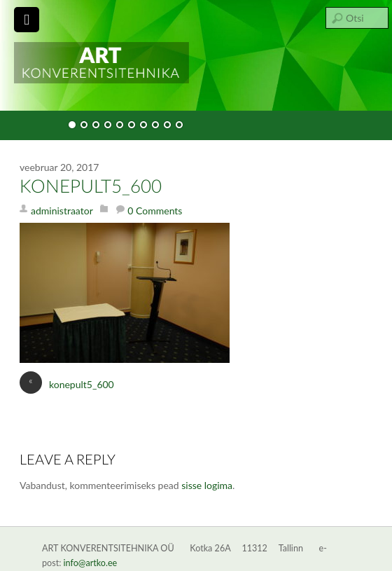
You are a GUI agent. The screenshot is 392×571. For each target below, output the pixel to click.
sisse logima (207, 485)
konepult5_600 (91, 187)
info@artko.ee (91, 563)
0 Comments (155, 211)
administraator (62, 211)
